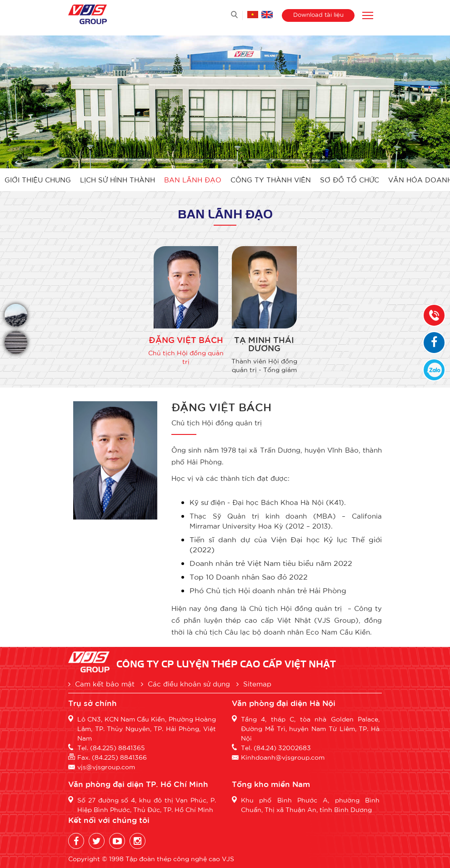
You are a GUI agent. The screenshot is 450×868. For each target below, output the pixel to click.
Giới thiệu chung (38, 179)
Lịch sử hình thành (117, 179)
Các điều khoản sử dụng (185, 684)
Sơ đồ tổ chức (350, 179)
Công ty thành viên (271, 179)
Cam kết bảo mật (101, 684)
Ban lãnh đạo (193, 179)
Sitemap (254, 684)
